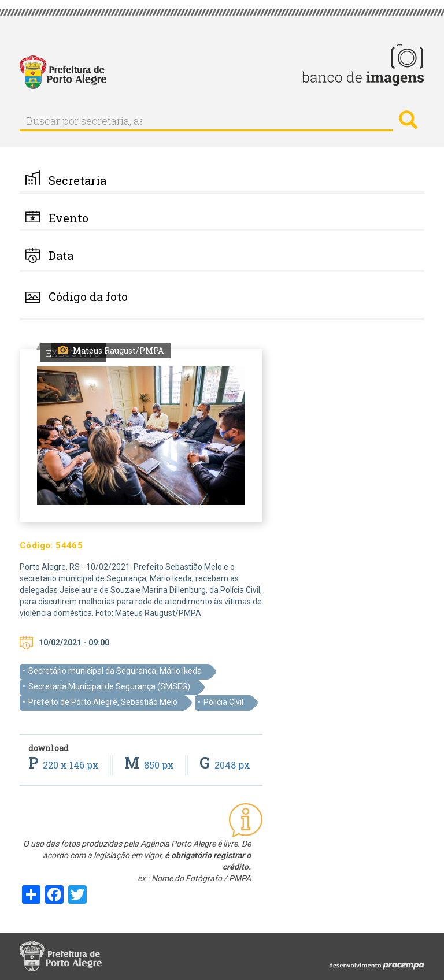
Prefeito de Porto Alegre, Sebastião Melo (103, 702)
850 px (150, 765)
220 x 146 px (65, 765)
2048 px (225, 765)
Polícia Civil (223, 702)
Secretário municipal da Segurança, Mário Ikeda (115, 671)
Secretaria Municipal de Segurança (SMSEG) (109, 686)
